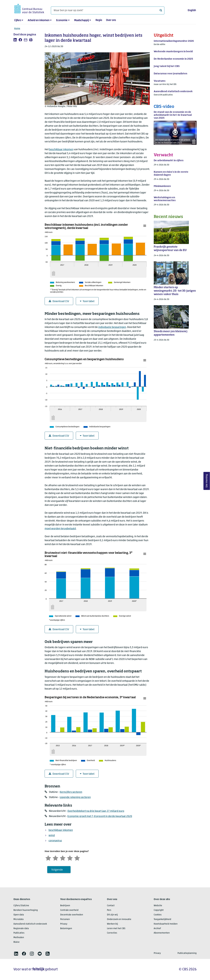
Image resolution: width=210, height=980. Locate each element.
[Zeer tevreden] (77, 858)
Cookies (158, 915)
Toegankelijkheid (162, 919)
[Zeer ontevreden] (48, 858)
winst (52, 836)
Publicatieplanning (187, 953)
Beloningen (66, 929)
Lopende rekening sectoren (75, 797)
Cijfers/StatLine (21, 906)
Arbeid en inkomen (39, 20)
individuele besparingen (112, 327)
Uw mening (207, 481)
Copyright (159, 910)
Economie (62, 20)
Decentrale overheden (72, 915)
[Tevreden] (70, 858)
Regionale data (21, 929)
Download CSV (59, 301)
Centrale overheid (69, 910)
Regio (99, 20)
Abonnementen (162, 933)
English (192, 10)
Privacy (64, 924)
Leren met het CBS (116, 929)
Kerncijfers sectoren (71, 792)
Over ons (111, 20)
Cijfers (18, 20)
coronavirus (55, 841)
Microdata (18, 919)
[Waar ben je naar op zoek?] (108, 10)
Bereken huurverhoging (26, 910)
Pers (109, 910)
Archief (157, 929)
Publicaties (19, 933)
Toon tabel (87, 301)
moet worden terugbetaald (60, 529)
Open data (19, 915)
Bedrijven (65, 906)
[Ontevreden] (55, 858)
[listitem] (15, 40)
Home (17, 29)
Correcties (112, 933)
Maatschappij (81, 20)
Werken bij (112, 924)
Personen (65, 919)
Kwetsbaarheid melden (166, 924)
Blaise (16, 942)
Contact (111, 906)
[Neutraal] (63, 858)
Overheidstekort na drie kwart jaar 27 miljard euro (96, 811)
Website (158, 906)
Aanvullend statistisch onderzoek (30, 924)
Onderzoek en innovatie (119, 919)
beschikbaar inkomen (61, 150)
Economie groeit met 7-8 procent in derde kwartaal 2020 (100, 816)
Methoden (19, 938)
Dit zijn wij (112, 915)
